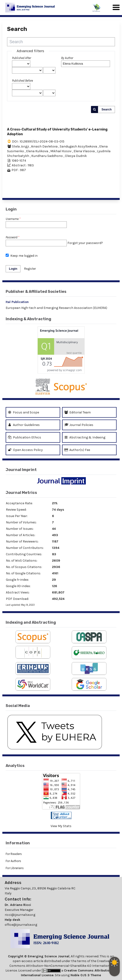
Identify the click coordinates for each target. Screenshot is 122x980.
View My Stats (61, 826)
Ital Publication (17, 302)
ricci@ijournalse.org (20, 915)
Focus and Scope (24, 412)
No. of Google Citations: (23, 573)
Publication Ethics (25, 437)
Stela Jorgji (21, 146)
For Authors (13, 861)
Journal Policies (79, 425)
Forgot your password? (85, 243)
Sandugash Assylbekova (79, 146)
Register (30, 269)
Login (13, 269)
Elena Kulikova (37, 151)
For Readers (14, 854)
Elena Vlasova (85, 151)
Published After (22, 58)
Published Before (22, 81)
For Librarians (15, 868)
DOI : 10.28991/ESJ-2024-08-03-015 (38, 141)
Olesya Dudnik (76, 156)
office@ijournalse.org (21, 925)
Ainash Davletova (45, 146)
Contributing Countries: (24, 554)
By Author (67, 58)
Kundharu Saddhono (47, 156)
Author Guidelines (24, 425)
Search (107, 109)
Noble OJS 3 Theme (85, 975)
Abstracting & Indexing (85, 437)
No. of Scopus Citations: (24, 567)
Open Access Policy (25, 450)
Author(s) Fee (77, 450)
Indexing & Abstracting (28, 319)
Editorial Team (78, 412)
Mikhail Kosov (61, 151)
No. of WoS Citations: (22, 561)
